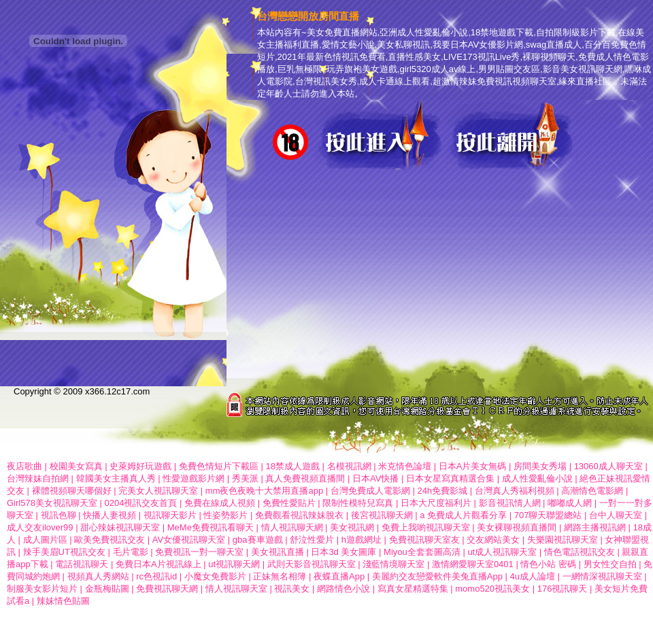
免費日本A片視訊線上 (158, 564)
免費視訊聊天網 (167, 589)
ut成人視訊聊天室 (502, 552)
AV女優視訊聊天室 (189, 540)
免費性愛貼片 (289, 503)
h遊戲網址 (362, 540)
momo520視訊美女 (492, 589)
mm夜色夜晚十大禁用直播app (264, 491)
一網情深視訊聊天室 (602, 576)
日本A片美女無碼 (473, 466)
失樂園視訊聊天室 (563, 540)
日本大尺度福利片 (436, 503)
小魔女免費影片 (215, 576)
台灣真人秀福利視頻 (515, 491)
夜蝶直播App (339, 576)
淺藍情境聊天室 (394, 564)
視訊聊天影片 (170, 515)
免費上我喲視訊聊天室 (426, 527)
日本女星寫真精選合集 (450, 478)
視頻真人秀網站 (98, 576)
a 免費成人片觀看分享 (463, 515)
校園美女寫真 (76, 466)
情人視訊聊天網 (292, 527)
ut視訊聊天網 (234, 564)
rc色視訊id (156, 576)
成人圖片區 (45, 540)
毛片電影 (131, 552)
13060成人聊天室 (608, 466)
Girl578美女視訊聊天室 (52, 503)
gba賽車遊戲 (258, 540)
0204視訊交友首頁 (141, 503)
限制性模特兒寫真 (358, 503)
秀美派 (245, 478)
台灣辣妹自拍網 (38, 478)
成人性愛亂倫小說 (537, 478)
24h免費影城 (442, 491)
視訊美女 (292, 589)
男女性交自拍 (610, 564)
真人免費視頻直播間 (305, 478)
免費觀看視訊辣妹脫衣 (299, 515)
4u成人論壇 (533, 576)
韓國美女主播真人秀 (116, 478)
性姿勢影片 (225, 515)
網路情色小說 (344, 589)
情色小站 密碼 (548, 564)
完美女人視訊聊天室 (158, 491)
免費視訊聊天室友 (424, 540)
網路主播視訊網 (595, 527)
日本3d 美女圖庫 (344, 552)
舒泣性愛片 (312, 540)
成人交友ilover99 (40, 527)
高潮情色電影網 (592, 491)
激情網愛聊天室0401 (473, 564)
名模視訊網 (349, 466)
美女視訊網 (352, 527)
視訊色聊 (58, 515)
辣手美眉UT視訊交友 (64, 552)
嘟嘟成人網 (570, 503)
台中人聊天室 (616, 515)
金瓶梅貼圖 (107, 589)
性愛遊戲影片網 (194, 478)
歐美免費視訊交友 (110, 540)
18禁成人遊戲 (292, 466)
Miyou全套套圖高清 (422, 552)
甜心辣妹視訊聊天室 (121, 527)
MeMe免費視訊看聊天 (211, 527)
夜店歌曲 (24, 466)
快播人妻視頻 (110, 515)
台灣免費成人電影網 (370, 491)
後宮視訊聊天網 (382, 515)
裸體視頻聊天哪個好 (72, 491)
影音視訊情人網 (510, 503)
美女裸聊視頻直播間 (517, 527)
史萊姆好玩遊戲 (140, 466)
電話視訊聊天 (82, 564)
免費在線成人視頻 (220, 503)
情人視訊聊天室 (236, 589)
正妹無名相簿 (280, 576)
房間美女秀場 (540, 466)
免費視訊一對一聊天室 (199, 552)
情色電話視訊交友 (580, 552)
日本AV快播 (375, 478)
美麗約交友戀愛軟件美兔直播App (437, 576)
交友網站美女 (493, 540)
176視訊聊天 (563, 589)
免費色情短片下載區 (219, 466)
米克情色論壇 (405, 466)
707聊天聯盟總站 (548, 515)
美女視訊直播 (278, 552)
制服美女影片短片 (42, 589)
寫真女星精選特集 (413, 589)
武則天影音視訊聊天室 (312, 564)
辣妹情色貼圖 (63, 601)
